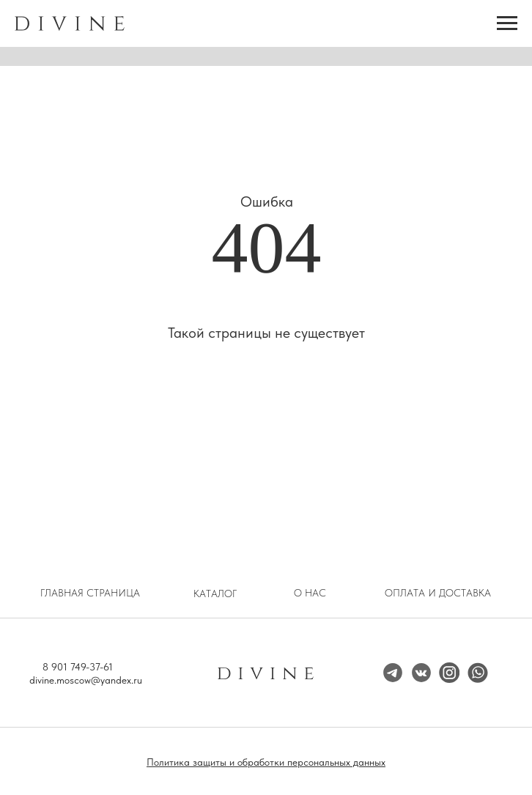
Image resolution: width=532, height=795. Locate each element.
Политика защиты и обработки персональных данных (266, 762)
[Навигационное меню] (507, 23)
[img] (449, 673)
